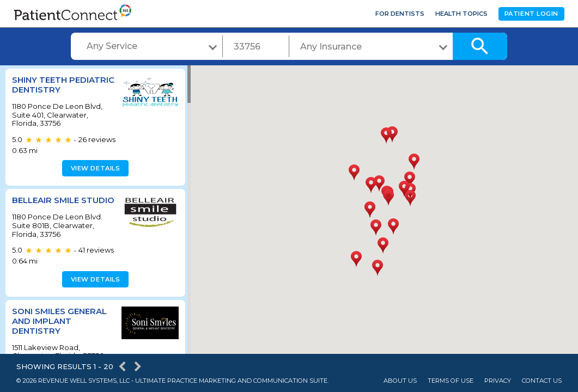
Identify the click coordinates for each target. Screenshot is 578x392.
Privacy (498, 381)
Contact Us (542, 381)
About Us (400, 381)
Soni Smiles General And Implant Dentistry (59, 331)
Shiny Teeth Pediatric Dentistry (60, 85)
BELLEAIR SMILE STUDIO (45, 205)
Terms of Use (451, 381)
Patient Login (531, 14)
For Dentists (400, 14)
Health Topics (461, 14)
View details (94, 168)
